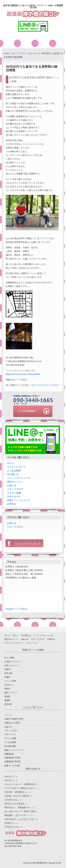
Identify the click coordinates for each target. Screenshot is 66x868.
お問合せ (12, 504)
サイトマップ (32, 643)
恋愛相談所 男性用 (12, 761)
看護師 (7, 700)
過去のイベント (15, 482)
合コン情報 (9, 658)
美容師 (7, 696)
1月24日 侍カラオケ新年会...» (18, 796)
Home (6, 53)
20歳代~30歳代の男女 (14, 719)
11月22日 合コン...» (13, 800)
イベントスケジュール (18, 478)
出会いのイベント (12, 665)
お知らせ (12, 485)
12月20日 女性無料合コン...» (18, 792)
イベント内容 (10, 681)
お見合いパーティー (13, 661)
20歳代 (7, 669)
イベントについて (16, 467)
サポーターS (34, 53)
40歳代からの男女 (12, 723)
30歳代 (7, 677)
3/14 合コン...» (11, 780)
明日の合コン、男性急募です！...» (19, 808)
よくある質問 (14, 471)
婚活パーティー (11, 693)
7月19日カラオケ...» (13, 827)
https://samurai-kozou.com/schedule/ (23, 374)
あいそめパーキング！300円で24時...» (21, 811)
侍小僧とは (13, 474)
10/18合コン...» (11, 823)
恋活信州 (8, 704)
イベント (8, 715)
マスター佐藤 (14, 493)
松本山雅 (8, 673)
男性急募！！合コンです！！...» (18, 815)
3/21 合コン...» (11, 776)
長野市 (7, 689)
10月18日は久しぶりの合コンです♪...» (21, 819)
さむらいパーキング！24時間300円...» (21, 784)
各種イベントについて (18, 500)
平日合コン (9, 685)
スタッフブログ (18, 53)
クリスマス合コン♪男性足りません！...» (22, 788)
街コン (16, 635)
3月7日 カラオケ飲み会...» (16, 804)
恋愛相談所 (9, 754)
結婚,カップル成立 (12, 766)
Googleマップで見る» (16, 609)
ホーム (10, 463)
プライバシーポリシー (14, 643)
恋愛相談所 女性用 (12, 758)
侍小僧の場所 (10, 746)
